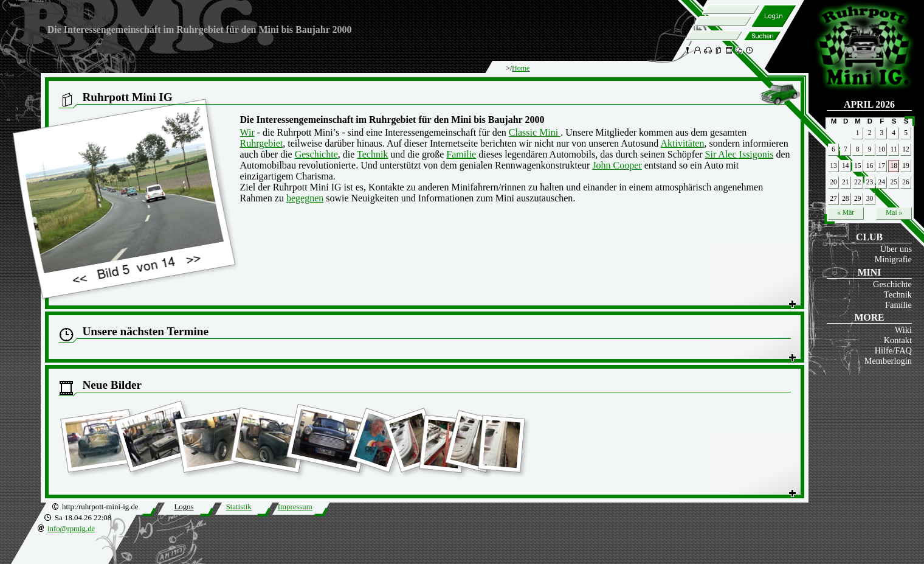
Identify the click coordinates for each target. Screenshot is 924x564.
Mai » (894, 212)
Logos (184, 507)
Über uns (896, 249)
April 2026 (869, 104)
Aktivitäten (682, 143)
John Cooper (617, 165)
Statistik (239, 507)
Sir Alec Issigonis (740, 154)
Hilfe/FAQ (893, 350)
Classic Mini (535, 132)
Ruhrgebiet (262, 143)
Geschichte (892, 284)
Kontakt (898, 340)
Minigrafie (893, 259)
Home (521, 68)
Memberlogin (888, 361)
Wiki (903, 330)
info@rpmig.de (71, 529)
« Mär (846, 212)
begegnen (305, 198)
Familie (898, 305)
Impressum (295, 507)
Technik (898, 294)
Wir (247, 132)
